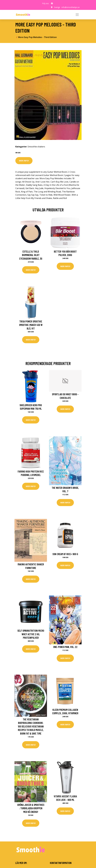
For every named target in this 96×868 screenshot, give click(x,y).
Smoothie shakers (36, 147)
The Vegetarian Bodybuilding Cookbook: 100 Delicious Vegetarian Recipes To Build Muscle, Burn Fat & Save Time (31, 726)
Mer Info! (24, 161)
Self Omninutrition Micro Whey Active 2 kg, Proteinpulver (31, 634)
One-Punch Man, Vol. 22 (65, 647)
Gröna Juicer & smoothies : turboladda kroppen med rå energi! (31, 808)
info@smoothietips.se (71, 7)
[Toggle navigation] (77, 15)
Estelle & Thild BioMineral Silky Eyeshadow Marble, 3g (31, 255)
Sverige (57, 7)
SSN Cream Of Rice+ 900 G (65, 554)
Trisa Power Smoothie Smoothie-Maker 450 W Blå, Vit (31, 325)
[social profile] (52, 3)
